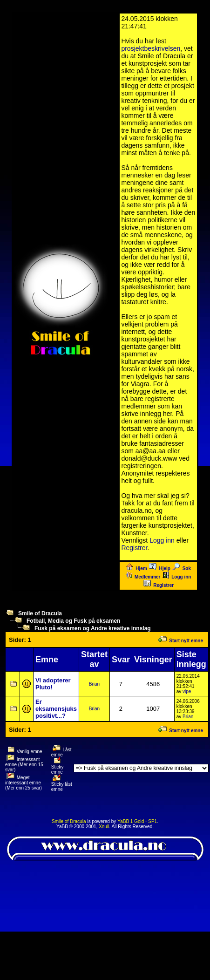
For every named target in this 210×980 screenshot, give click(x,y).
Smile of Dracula (40, 613)
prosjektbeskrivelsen (151, 48)
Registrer (134, 548)
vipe (187, 691)
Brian (94, 684)
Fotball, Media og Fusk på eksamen (73, 621)
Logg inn (162, 540)
